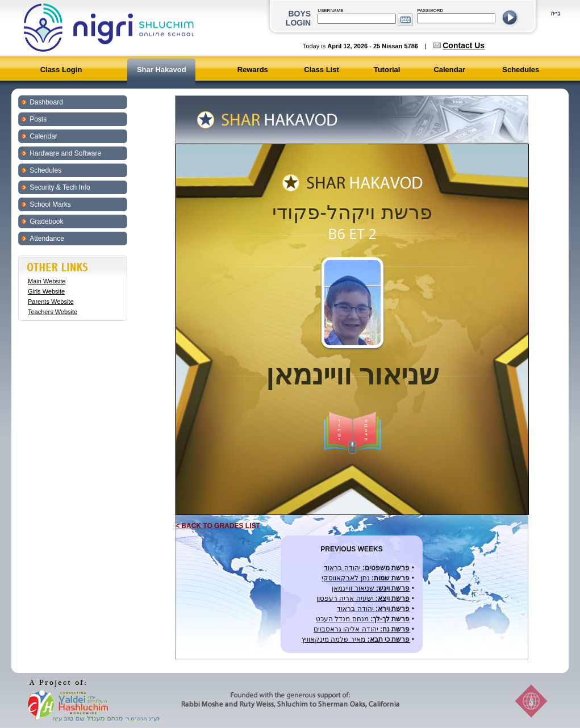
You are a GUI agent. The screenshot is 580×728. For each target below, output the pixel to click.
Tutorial (387, 70)
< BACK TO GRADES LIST (218, 526)
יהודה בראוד (367, 568)
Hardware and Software (65, 153)
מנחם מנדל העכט (363, 619)
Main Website (47, 281)
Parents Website (51, 302)
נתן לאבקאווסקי (366, 578)
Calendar (449, 70)
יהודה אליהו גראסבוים (362, 629)
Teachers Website (53, 312)
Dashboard (46, 102)
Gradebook (46, 221)
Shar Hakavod (162, 70)
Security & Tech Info (60, 187)
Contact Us (464, 45)
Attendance (47, 239)
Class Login (61, 70)
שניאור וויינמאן (371, 588)
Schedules (521, 70)
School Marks (50, 204)
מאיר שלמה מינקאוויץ (356, 639)
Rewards (253, 70)
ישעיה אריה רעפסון (363, 599)
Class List (321, 70)
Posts (38, 119)
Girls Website (46, 291)
